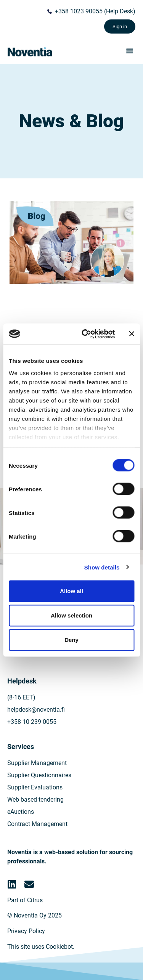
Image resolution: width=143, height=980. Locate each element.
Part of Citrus (25, 900)
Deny (71, 640)
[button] (130, 51)
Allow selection (71, 615)
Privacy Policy (26, 931)
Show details (102, 567)
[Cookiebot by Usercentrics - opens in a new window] (85, 334)
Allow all (71, 591)
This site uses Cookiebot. (41, 947)
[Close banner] (132, 334)
